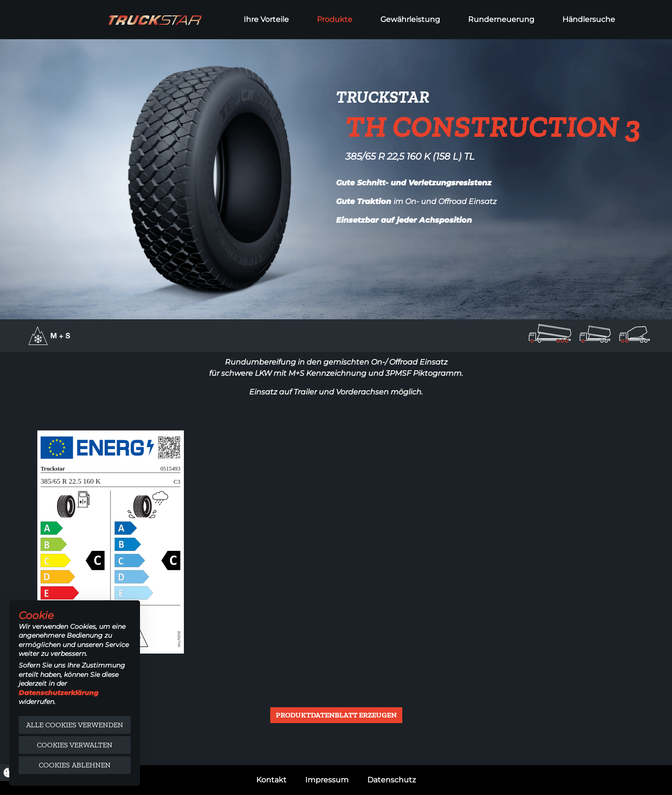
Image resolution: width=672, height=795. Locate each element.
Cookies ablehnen (75, 765)
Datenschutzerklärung (59, 693)
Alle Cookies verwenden (75, 725)
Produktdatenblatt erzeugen (336, 715)
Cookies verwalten (75, 745)
